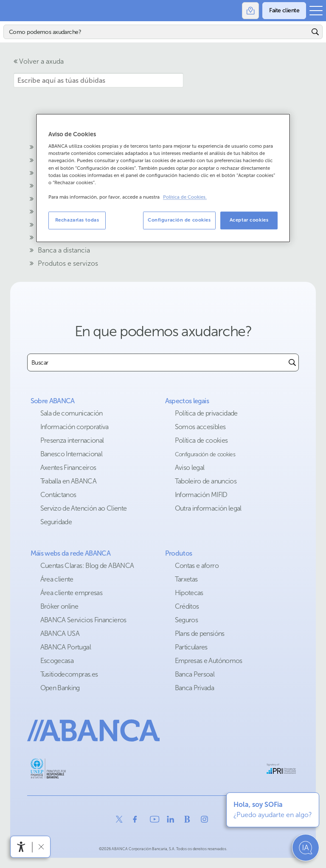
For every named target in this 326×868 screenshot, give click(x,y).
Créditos (187, 606)
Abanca (11, 11)
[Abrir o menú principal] (316, 11)
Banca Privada (195, 688)
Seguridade (56, 522)
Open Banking (60, 688)
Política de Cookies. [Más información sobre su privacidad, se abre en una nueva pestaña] (185, 197)
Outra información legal (208, 508)
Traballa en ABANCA (68, 481)
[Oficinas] (250, 11)
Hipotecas (189, 593)
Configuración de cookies (205, 454)
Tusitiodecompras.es (69, 674)
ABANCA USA (60, 633)
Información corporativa (74, 427)
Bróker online (59, 606)
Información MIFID (201, 495)
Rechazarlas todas (77, 220)
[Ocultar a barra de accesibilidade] (41, 847)
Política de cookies (201, 440)
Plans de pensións (200, 633)
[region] (163, 178)
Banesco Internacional (72, 454)
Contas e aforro (197, 566)
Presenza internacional (72, 440)
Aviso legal (190, 468)
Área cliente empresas (72, 593)
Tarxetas (186, 579)
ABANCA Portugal (66, 647)
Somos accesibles (200, 427)
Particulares (191, 647)
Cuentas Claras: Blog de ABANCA (87, 566)
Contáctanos (58, 495)
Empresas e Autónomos (209, 661)
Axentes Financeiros (68, 468)
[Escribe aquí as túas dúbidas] (98, 80)
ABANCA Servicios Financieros (83, 620)
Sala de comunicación (72, 413)
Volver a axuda (39, 61)
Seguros (187, 620)
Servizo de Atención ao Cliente (84, 508)
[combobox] (157, 362)
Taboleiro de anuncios (206, 481)
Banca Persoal (195, 674)
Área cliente (57, 579)
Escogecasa (57, 661)
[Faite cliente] (284, 11)
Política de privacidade (206, 413)
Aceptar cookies (249, 220)
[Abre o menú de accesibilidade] (21, 847)
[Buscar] (156, 32)
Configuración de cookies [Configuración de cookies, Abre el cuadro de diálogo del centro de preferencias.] (179, 220)
